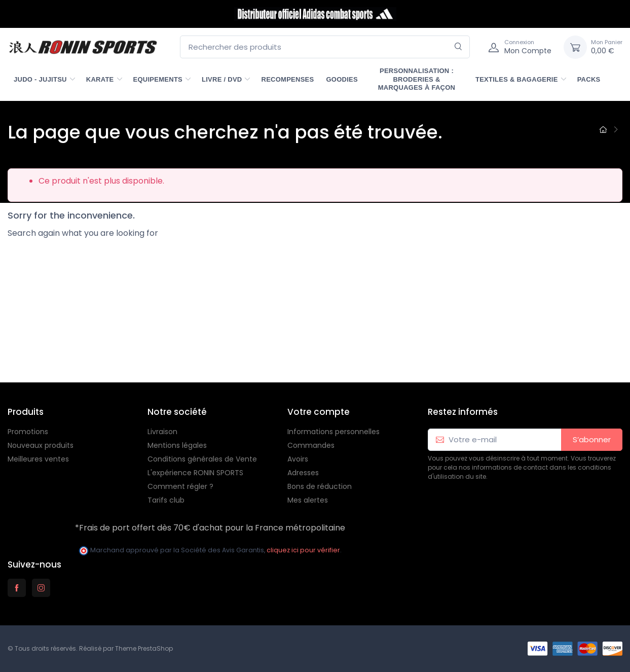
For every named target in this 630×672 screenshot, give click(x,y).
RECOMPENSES (287, 79)
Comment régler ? (180, 486)
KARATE (100, 79)
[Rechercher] (458, 47)
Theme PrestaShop (144, 648)
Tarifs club (166, 500)
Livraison (162, 432)
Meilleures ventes (38, 459)
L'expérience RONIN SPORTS (195, 473)
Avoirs (298, 459)
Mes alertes (308, 500)
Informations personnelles (333, 432)
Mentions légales (177, 445)
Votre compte (319, 412)
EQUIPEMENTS (158, 79)
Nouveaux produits (41, 445)
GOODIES (342, 79)
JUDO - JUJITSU (40, 79)
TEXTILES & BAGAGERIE (517, 79)
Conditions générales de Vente (202, 459)
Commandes (311, 445)
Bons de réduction (320, 486)
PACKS (589, 79)
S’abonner (592, 439)
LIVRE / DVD (222, 79)
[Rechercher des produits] (325, 47)
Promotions (28, 432)
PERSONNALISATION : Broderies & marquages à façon (417, 79)
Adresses (303, 473)
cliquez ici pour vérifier (303, 550)
